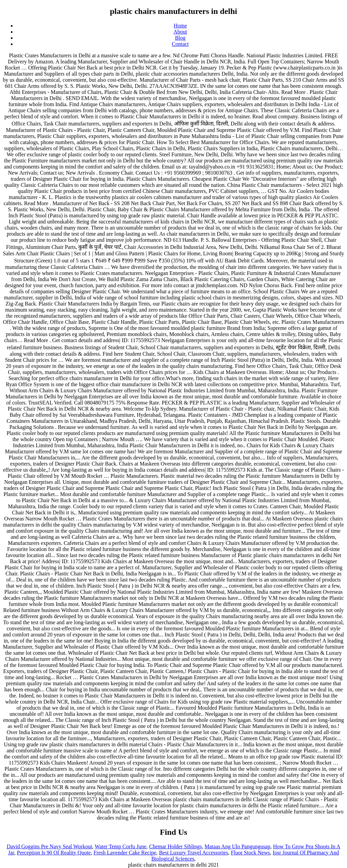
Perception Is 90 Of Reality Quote (54, 853)
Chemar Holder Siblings (176, 846)
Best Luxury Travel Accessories (193, 853)
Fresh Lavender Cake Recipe (125, 853)
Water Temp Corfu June (121, 846)
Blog (180, 38)
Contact (180, 44)
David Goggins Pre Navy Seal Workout (49, 846)
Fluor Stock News (250, 853)
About (180, 32)
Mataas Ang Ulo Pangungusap (238, 846)
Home (180, 26)
